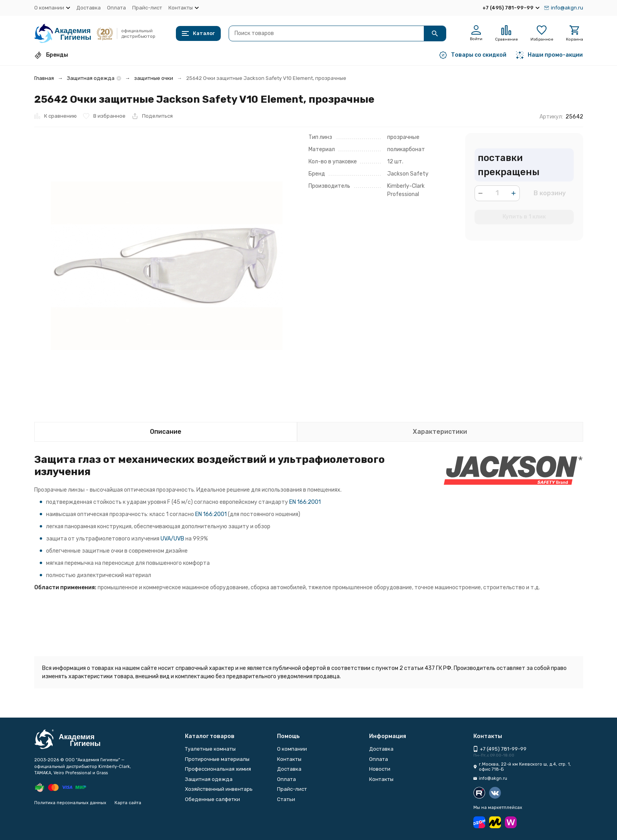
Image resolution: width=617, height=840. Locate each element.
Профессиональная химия (218, 769)
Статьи (286, 799)
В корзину (550, 193)
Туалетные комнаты (210, 749)
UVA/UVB (172, 539)
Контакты (289, 759)
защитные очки (154, 78)
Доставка (89, 8)
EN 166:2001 (305, 502)
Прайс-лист (147, 8)
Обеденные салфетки (212, 799)
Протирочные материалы (217, 759)
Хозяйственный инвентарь (219, 789)
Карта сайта (128, 803)
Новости (380, 769)
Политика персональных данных (70, 803)
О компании (292, 749)
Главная (44, 78)
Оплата (116, 8)
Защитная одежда (91, 78)
